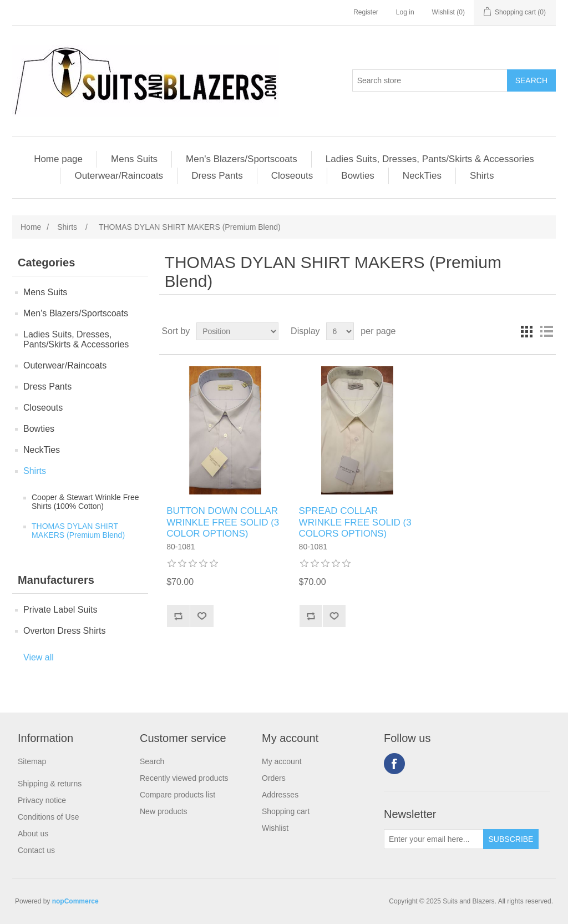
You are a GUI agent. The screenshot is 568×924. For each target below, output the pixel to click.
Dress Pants (217, 176)
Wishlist (275, 828)
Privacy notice (42, 800)
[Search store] (430, 80)
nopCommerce (75, 901)
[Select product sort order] (237, 331)
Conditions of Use (49, 817)
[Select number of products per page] (340, 331)
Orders (274, 778)
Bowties (358, 176)
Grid (526, 331)
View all (39, 657)
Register (366, 12)
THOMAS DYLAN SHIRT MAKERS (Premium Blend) (78, 531)
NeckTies (422, 176)
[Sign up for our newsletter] (434, 839)
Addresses (280, 795)
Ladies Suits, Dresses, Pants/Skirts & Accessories (430, 159)
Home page (58, 159)
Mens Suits (134, 159)
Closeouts (292, 176)
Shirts (482, 176)
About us (33, 834)
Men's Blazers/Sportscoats (242, 159)
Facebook (394, 764)
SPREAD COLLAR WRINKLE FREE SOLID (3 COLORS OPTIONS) (355, 522)
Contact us (36, 850)
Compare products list (177, 795)
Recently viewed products (184, 778)
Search (152, 761)
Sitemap (32, 761)
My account (282, 761)
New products (164, 811)
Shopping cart (286, 811)
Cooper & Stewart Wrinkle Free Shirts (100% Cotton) (85, 502)
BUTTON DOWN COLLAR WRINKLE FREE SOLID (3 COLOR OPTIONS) (223, 522)
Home (31, 227)
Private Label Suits (60, 610)
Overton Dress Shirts (64, 631)
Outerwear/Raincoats (119, 176)
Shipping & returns (50, 784)
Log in (405, 12)
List (546, 331)
